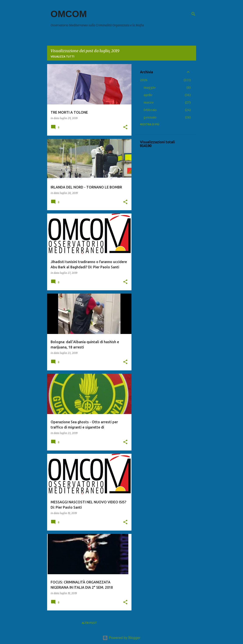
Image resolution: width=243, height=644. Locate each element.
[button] (125, 127)
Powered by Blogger (121, 638)
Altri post (89, 623)
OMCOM (69, 14)
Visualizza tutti (62, 57)
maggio (150, 88)
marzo (149, 102)
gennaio (150, 117)
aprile (148, 95)
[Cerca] (193, 14)
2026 (144, 80)
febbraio (150, 110)
